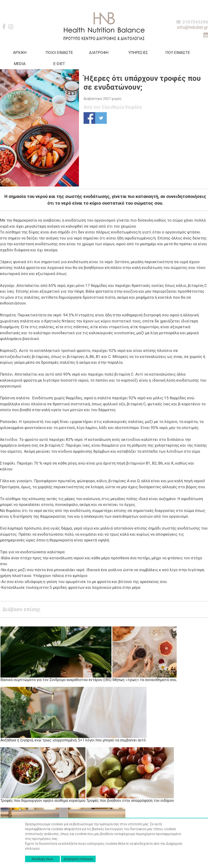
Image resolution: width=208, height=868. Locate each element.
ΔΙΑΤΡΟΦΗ (99, 52)
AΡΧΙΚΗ (20, 52)
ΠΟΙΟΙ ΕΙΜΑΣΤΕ (59, 52)
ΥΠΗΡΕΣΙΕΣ (138, 52)
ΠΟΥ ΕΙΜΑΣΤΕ (178, 52)
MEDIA (20, 64)
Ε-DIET (59, 64)
